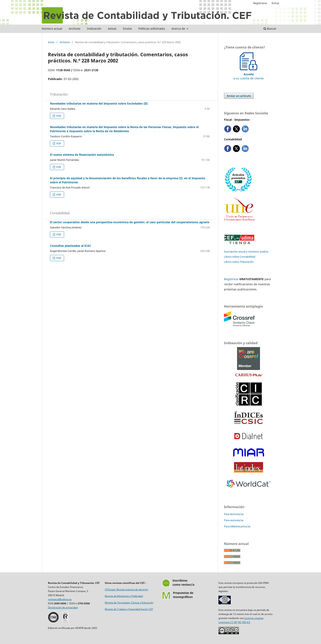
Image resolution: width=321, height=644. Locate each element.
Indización (94, 29)
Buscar (270, 29)
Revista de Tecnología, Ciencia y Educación (129, 603)
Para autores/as (234, 520)
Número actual (52, 29)
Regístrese (231, 279)
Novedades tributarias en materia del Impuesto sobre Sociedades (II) (99, 103)
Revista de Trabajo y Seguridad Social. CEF (129, 609)
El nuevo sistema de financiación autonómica (82, 155)
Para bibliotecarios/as (237, 526)
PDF (58, 116)
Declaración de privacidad (63, 607)
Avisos (112, 29)
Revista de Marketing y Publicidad (124, 596)
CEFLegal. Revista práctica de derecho (126, 589)
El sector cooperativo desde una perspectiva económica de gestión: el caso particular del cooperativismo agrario (130, 222)
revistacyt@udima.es (60, 599)
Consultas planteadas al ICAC (71, 246)
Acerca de (179, 29)
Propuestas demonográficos (183, 595)
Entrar (275, 3)
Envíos (127, 29)
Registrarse (260, 3)
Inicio (51, 42)
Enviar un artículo (239, 96)
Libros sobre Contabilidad (240, 257)
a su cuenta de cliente (249, 74)
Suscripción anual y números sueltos (246, 252)
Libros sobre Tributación (239, 262)
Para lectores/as (234, 514)
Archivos (75, 29)
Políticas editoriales (152, 29)
